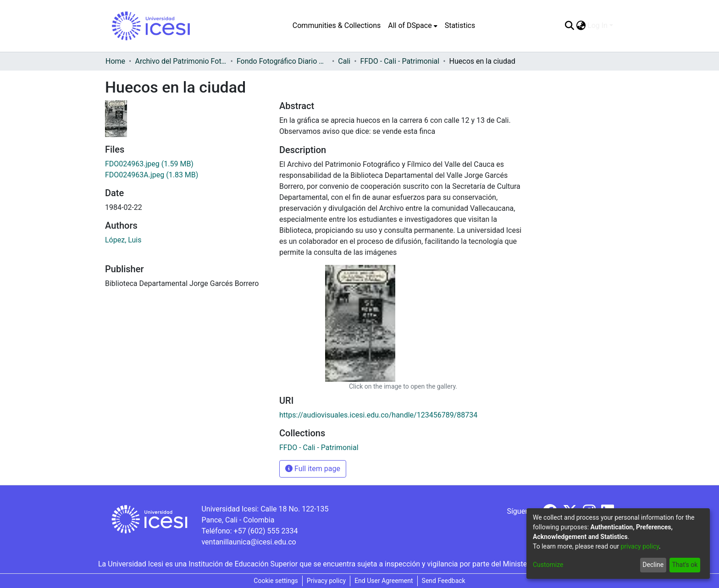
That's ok (685, 565)
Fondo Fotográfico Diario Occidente (282, 61)
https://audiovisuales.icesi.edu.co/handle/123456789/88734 (378, 415)
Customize (548, 565)
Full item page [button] (313, 469)
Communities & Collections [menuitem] (337, 25)
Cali (344, 61)
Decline (653, 565)
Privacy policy (326, 581)
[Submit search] (569, 26)
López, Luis (123, 240)
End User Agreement (384, 581)
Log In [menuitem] (597, 25)
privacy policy (640, 546)
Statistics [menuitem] (460, 25)
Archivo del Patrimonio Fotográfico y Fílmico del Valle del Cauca (181, 61)
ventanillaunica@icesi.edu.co (249, 542)
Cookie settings (276, 581)
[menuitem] (412, 26)
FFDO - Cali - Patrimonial (400, 61)
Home (115, 61)
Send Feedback (444, 581)
